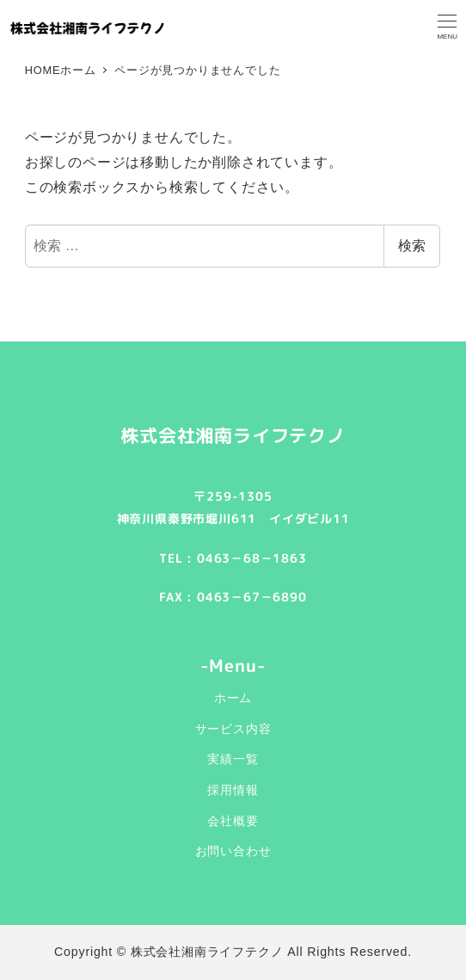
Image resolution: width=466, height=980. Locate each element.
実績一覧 (233, 759)
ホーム (233, 698)
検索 (412, 246)
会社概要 (233, 821)
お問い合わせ (233, 851)
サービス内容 (233, 729)
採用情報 (233, 790)
